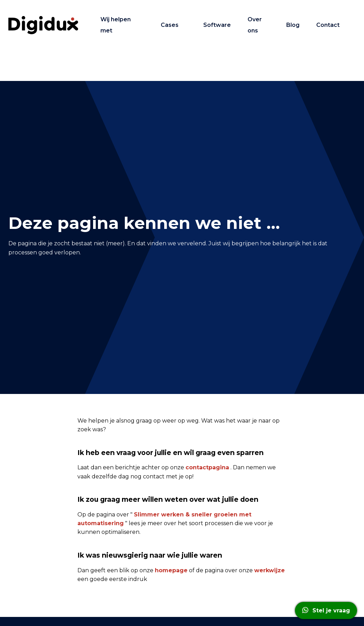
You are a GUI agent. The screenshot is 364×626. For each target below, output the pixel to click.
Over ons (255, 25)
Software (217, 25)
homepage (171, 570)
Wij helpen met (116, 25)
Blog (293, 25)
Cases (170, 25)
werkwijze (270, 570)
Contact (328, 25)
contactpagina (207, 467)
